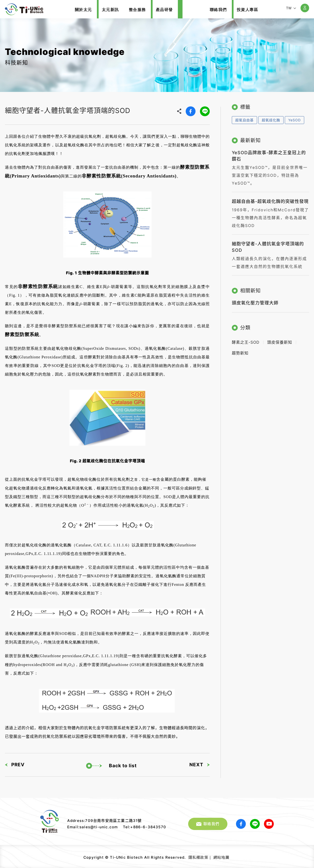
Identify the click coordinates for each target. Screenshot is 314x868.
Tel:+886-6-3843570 (145, 827)
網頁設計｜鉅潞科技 (230, 855)
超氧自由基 (244, 118)
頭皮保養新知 (280, 340)
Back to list (111, 764)
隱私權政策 (198, 857)
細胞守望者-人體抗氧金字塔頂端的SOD (24, 9)
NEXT (200, 763)
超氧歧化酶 (271, 118)
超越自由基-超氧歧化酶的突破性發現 (270, 199)
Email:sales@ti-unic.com (93, 827)
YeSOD (294, 118)
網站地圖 (221, 857)
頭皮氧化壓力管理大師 (255, 300)
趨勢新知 (240, 351)
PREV (15, 763)
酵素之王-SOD (246, 340)
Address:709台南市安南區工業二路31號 (105, 821)
